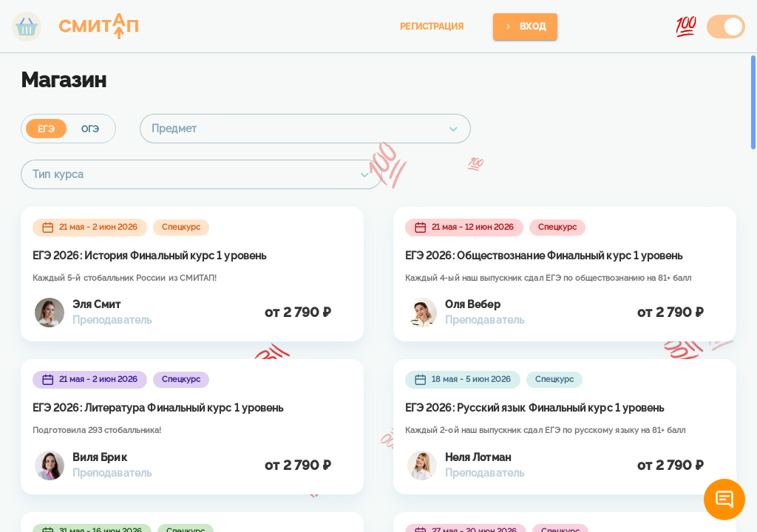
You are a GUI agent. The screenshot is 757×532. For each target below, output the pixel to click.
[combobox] (305, 129)
